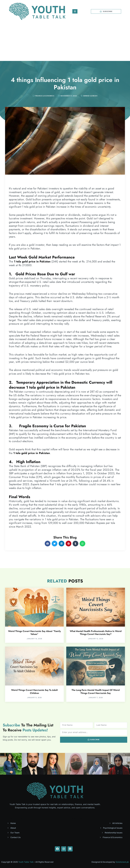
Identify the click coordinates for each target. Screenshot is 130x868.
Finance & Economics (45, 96)
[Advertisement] (65, 42)
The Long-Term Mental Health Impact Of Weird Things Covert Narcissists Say (96, 692)
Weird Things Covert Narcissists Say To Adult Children (34, 692)
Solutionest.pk (122, 862)
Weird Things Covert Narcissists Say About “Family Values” (34, 633)
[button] (48, 544)
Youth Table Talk (26, 862)
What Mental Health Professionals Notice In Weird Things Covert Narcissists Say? (96, 633)
